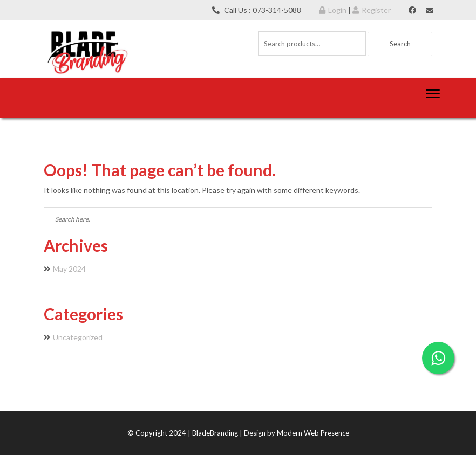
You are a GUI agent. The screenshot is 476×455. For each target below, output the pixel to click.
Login (333, 10)
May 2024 (69, 269)
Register (372, 10)
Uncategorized (78, 337)
